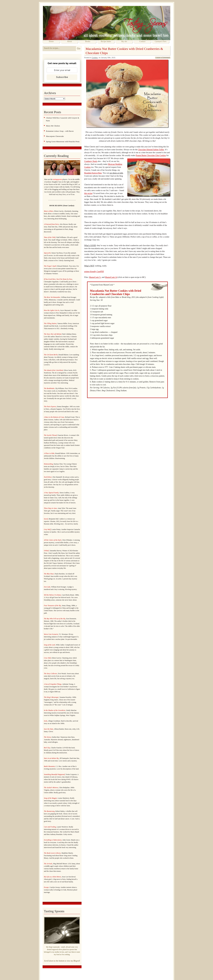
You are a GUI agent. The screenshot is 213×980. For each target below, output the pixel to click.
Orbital (46, 551)
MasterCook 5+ (95, 277)
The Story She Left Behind (53, 334)
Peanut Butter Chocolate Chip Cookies (151, 155)
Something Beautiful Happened (54, 774)
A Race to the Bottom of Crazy (54, 417)
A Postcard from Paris (51, 224)
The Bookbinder (49, 388)
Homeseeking (48, 464)
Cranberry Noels (91, 161)
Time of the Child (50, 237)
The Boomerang (49, 811)
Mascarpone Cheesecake (55, 136)
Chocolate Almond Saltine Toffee (151, 150)
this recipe (88, 193)
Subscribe (62, 77)
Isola (46, 721)
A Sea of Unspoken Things (53, 684)
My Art (124, 41)
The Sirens (48, 737)
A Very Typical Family (51, 493)
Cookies (95, 58)
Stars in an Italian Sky (51, 758)
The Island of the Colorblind (53, 370)
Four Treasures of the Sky (53, 606)
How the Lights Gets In (52, 310)
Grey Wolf (47, 529)
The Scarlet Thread (50, 435)
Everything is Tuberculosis (53, 840)
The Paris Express (50, 407)
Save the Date (49, 729)
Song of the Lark (50, 645)
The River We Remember (52, 297)
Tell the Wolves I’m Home (53, 595)
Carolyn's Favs (161, 41)
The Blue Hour (49, 574)
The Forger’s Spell (50, 266)
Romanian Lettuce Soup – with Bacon (60, 131)
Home (51, 41)
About (69, 41)
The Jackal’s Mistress (51, 788)
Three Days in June (50, 508)
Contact (142, 41)
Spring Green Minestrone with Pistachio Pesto (63, 142)
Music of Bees (49, 211)
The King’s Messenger (51, 697)
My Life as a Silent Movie (53, 877)
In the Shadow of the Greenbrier (55, 710)
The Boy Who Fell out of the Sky (55, 619)
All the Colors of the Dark (53, 540)
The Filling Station (50, 323)
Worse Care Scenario (51, 634)
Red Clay (47, 748)
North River (48, 477)
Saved (46, 519)
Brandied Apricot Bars (93, 173)
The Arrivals (48, 864)
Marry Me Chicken (53, 126)
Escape (46, 887)
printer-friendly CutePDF (94, 272)
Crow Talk (47, 658)
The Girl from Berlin (51, 355)
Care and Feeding (50, 827)
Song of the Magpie (51, 798)
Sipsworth (47, 253)
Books (88, 41)
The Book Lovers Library (52, 853)
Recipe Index (106, 41)
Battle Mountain (49, 766)
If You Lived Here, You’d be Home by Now (58, 279)
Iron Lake (47, 587)
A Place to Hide (49, 453)
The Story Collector (51, 674)
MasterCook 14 (111, 277)
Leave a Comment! (163, 58)
